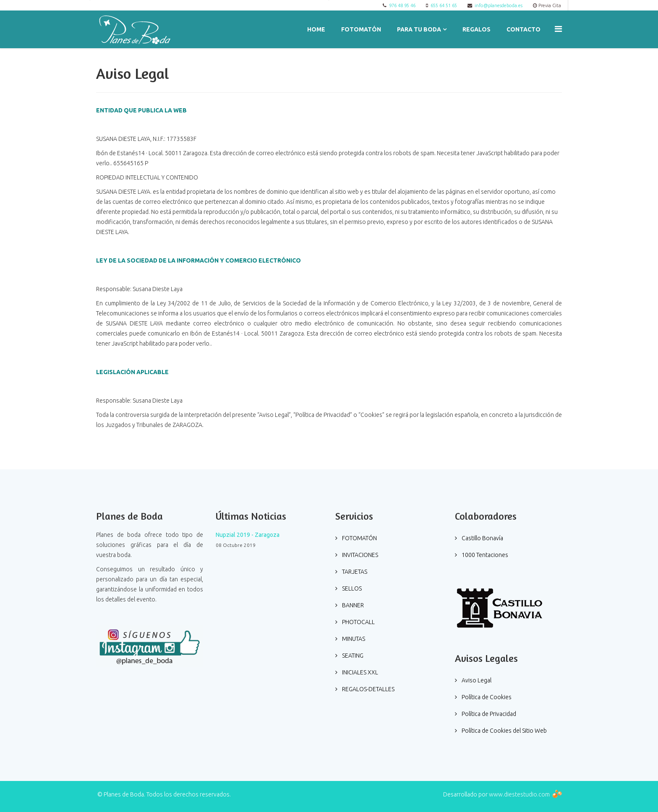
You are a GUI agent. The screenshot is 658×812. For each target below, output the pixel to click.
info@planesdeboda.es (499, 5)
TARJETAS (354, 572)
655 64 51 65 (444, 5)
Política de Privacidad (488, 714)
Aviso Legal (476, 680)
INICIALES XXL (359, 672)
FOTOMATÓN (361, 29)
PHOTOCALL (358, 622)
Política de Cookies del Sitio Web (504, 731)
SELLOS (351, 588)
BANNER (352, 605)
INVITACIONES (359, 555)
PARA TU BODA (419, 29)
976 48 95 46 (402, 5)
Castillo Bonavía (482, 538)
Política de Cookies (486, 697)
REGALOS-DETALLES (368, 689)
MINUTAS (353, 639)
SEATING (352, 656)
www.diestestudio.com (519, 794)
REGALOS (477, 29)
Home (316, 29)
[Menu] (558, 29)
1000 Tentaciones (484, 555)
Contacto (524, 29)
